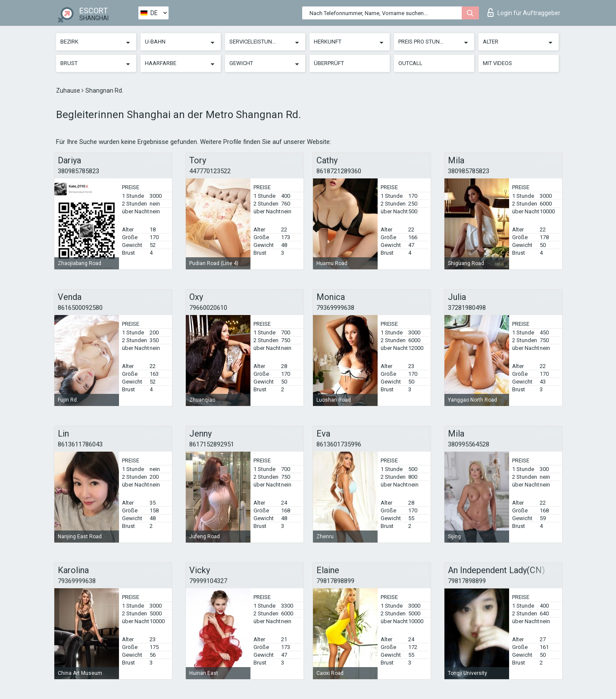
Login (524, 12)
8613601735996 (339, 444)
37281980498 (467, 308)
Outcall (410, 63)
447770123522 (210, 171)
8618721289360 (339, 171)
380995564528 (469, 444)
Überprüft (329, 63)
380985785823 (78, 171)
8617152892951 (212, 444)
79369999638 (335, 308)
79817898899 (335, 581)
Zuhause (69, 90)
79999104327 (208, 581)
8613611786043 (80, 444)
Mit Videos (497, 63)
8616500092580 (80, 308)
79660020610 (208, 308)
